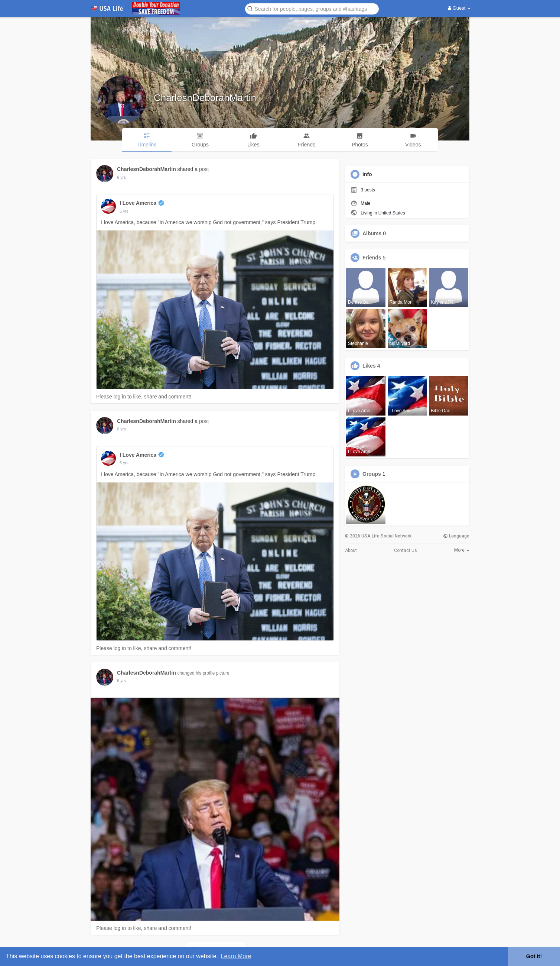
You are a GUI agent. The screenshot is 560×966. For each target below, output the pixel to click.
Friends (372, 258)
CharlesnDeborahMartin (205, 98)
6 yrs (121, 177)
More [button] (462, 550)
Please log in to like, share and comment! (144, 397)
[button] (312, 8)
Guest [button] (459, 8)
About (351, 550)
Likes (369, 366)
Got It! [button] (534, 956)
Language (456, 536)
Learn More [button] (236, 956)
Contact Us (406, 550)
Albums (372, 233)
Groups (372, 474)
